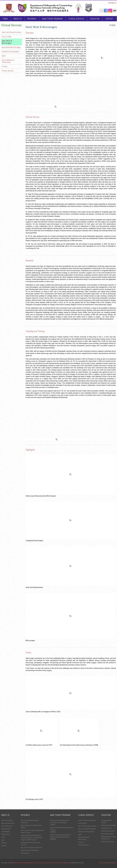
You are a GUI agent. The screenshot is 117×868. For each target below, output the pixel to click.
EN (115, 3)
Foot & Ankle (7, 37)
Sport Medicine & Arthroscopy (8, 61)
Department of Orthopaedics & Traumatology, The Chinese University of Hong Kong (42, 863)
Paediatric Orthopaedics (11, 51)
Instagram (110, 11)
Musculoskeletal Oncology (11, 47)
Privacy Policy (104, 863)
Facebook (106, 11)
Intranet (115, 11)
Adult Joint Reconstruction (12, 32)
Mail (101, 11)
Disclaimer (113, 863)
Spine (4, 56)
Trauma (5, 66)
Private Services (8, 71)
